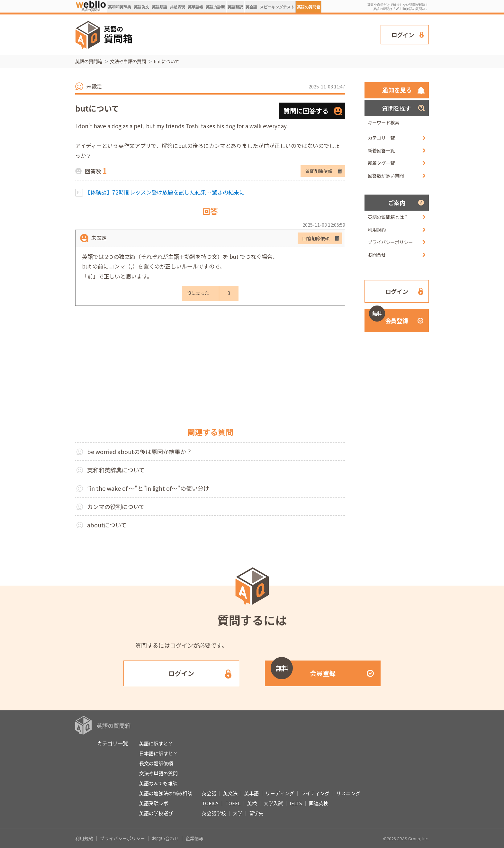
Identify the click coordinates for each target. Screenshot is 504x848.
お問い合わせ (165, 838)
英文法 (230, 793)
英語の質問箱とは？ (388, 217)
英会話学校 (214, 813)
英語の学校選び (156, 813)
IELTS (296, 803)
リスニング (348, 793)
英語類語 (159, 7)
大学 (238, 813)
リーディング (280, 793)
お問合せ (377, 255)
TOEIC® (210, 803)
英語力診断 (215, 7)
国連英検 (319, 803)
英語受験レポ (154, 803)
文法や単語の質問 (128, 61)
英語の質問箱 (309, 7)
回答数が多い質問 (386, 175)
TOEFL (233, 803)
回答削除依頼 (316, 238)
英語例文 (141, 7)
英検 (252, 803)
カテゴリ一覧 (381, 138)
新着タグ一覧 (381, 163)
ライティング (315, 793)
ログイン (403, 35)
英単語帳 (195, 7)
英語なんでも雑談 (158, 783)
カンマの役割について (116, 506)
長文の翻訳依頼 (156, 763)
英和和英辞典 (120, 7)
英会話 (251, 7)
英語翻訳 (235, 7)
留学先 (256, 813)
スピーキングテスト (277, 7)
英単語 (252, 793)
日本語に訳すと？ (158, 753)
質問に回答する (306, 111)
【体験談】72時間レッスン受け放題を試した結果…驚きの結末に (165, 192)
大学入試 (273, 803)
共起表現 (177, 7)
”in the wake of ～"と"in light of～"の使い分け (148, 488)
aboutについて (107, 525)
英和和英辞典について (116, 470)
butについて (166, 61)
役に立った (198, 293)
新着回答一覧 (381, 150)
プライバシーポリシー (390, 242)
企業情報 (194, 838)
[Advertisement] (257, 34)
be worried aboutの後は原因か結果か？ (139, 451)
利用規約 (377, 229)
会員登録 (389, 317)
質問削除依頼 (319, 171)
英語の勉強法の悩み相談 (166, 793)
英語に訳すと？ (156, 743)
